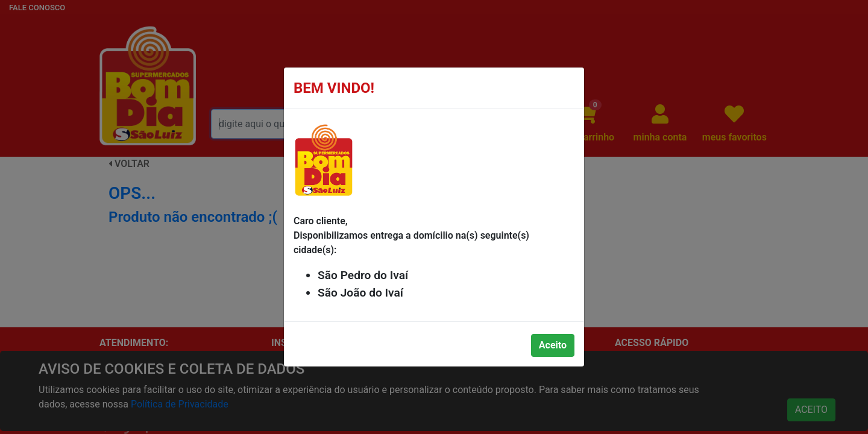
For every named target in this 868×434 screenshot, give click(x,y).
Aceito (553, 345)
